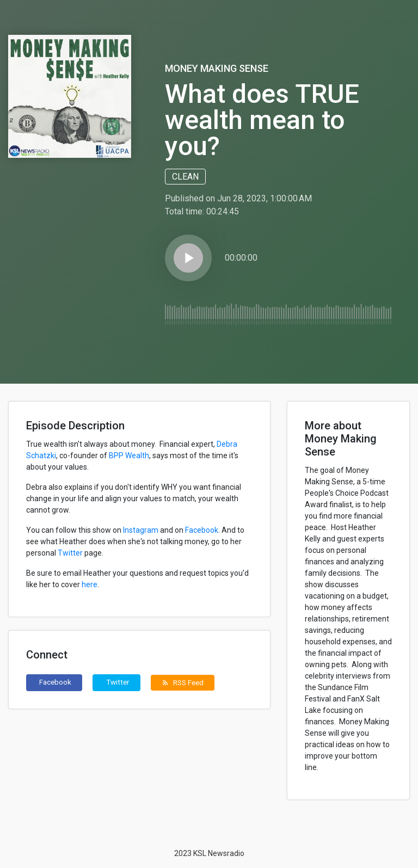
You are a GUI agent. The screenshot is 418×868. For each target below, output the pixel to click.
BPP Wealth (129, 455)
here (90, 584)
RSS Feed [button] (183, 682)
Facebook (202, 530)
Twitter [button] (118, 682)
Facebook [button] (55, 682)
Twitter (70, 553)
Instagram (141, 530)
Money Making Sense (217, 68)
